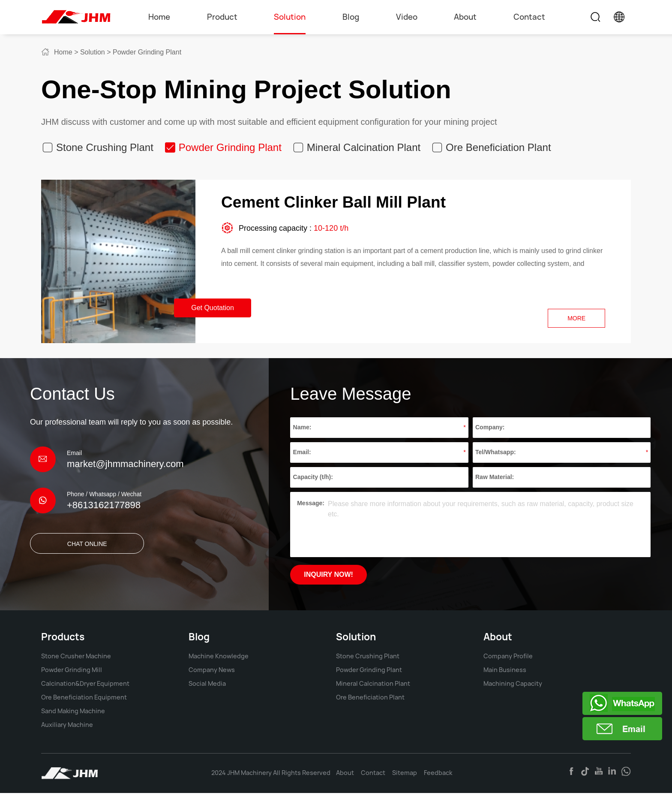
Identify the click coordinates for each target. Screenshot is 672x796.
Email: (302, 455)
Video (407, 17)
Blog (351, 17)
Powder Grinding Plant (147, 52)
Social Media (207, 686)
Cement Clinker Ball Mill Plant (348, 203)
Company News (212, 673)
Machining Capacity (513, 686)
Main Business (505, 673)
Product (222, 17)
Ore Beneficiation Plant (498, 147)
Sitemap (405, 776)
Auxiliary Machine (67, 728)
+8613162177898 (104, 507)
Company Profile (508, 659)
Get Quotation (213, 310)
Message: (311, 505)
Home (159, 17)
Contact (529, 17)
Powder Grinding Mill (72, 673)
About (465, 17)
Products (63, 640)
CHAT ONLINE (74, 546)
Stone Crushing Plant (105, 147)
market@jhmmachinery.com (125, 466)
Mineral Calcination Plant (364, 147)
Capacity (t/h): (313, 479)
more (575, 320)
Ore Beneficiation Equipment (84, 700)
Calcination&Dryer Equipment (85, 686)
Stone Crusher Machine (76, 659)
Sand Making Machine (73, 714)
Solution (290, 17)
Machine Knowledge (219, 659)
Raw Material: (495, 479)
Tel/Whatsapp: (496, 455)
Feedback (438, 776)
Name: (302, 430)
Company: (490, 430)
